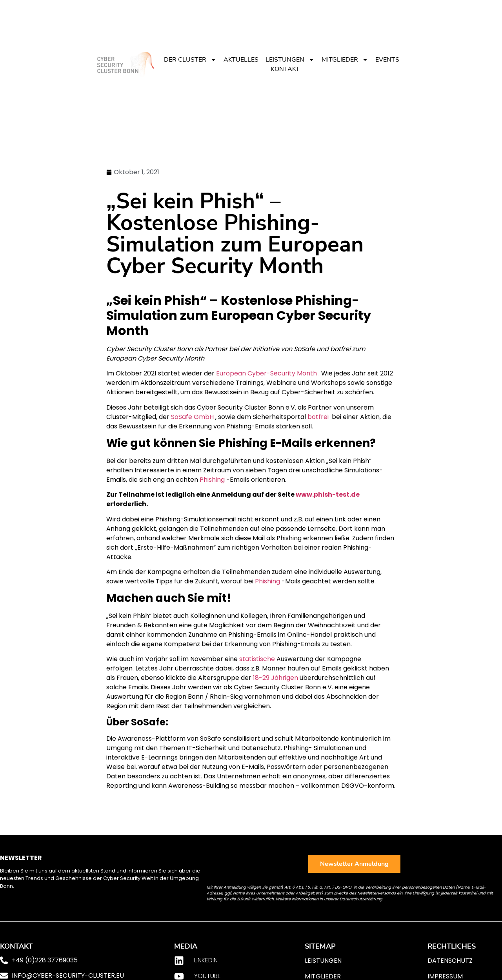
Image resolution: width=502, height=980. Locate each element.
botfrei (318, 417)
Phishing (212, 480)
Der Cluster (190, 60)
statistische (257, 659)
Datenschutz (450, 961)
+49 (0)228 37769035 (45, 960)
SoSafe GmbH (192, 417)
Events (387, 60)
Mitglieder (345, 60)
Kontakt (285, 69)
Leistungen (290, 60)
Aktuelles (241, 60)
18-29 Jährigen (276, 678)
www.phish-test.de (328, 495)
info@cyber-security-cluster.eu (68, 975)
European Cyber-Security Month (266, 373)
